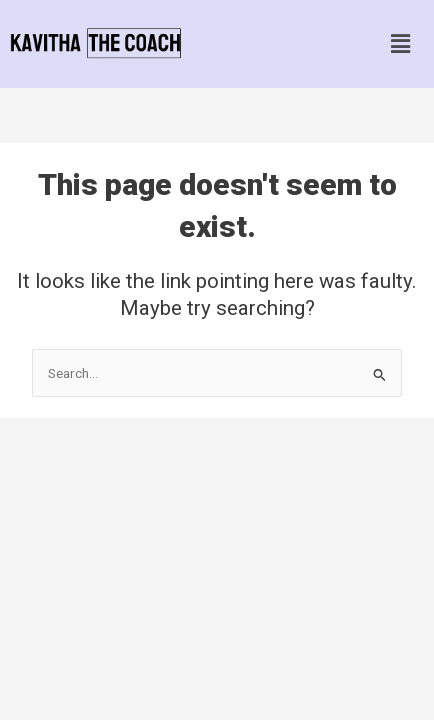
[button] (400, 44)
